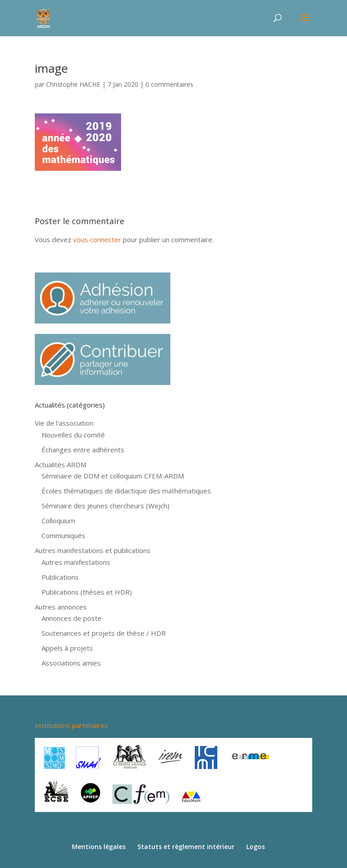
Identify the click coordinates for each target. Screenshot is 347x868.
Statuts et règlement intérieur (186, 847)
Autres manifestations (76, 562)
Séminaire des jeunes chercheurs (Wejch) (106, 506)
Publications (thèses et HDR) (87, 592)
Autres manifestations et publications (93, 550)
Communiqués (63, 535)
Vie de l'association (64, 423)
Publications (60, 577)
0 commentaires (169, 84)
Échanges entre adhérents (83, 450)
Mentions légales (99, 847)
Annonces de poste (72, 618)
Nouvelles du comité (73, 435)
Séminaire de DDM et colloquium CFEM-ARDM (113, 476)
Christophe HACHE (73, 84)
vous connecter (97, 239)
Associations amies (71, 663)
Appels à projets (67, 648)
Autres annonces (61, 607)
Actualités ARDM (61, 464)
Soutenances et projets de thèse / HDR (104, 633)
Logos (256, 847)
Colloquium (58, 521)
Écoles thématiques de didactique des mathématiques (126, 491)
